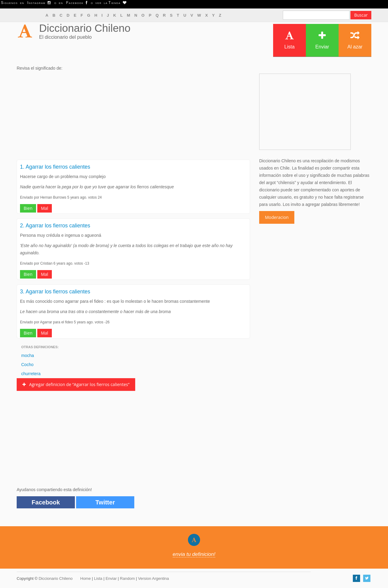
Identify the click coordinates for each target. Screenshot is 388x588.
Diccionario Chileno (85, 28)
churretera (31, 374)
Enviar (322, 40)
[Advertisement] (133, 117)
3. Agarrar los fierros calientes (55, 292)
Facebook (46, 502)
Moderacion (277, 217)
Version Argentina (153, 578)
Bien (28, 208)
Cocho (27, 365)
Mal (45, 208)
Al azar (355, 40)
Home (86, 578)
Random (127, 578)
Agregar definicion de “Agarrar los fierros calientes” (76, 384)
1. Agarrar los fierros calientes (55, 167)
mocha (28, 355)
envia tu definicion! (194, 554)
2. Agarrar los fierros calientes (55, 226)
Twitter (105, 502)
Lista (289, 40)
